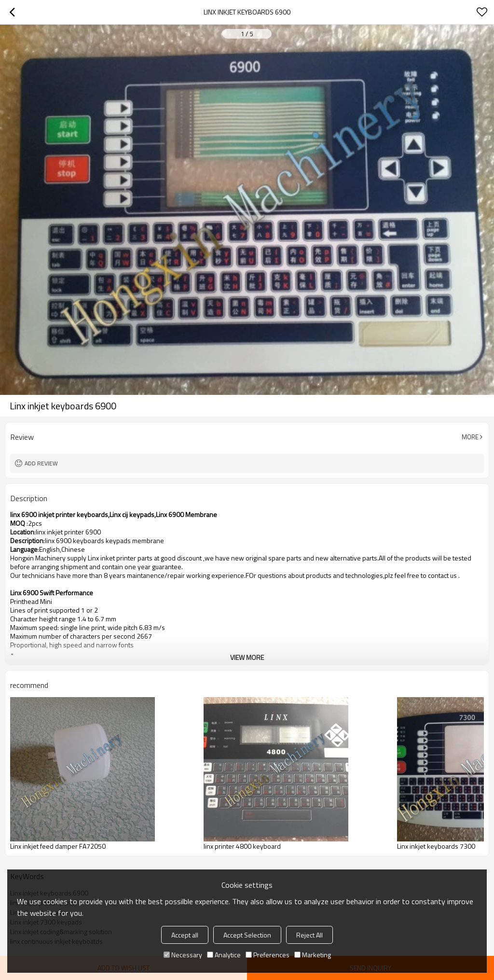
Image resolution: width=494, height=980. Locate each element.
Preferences (268, 955)
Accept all (185, 935)
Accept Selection (247, 935)
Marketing (313, 955)
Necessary (183, 955)
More (470, 437)
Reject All (309, 935)
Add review (41, 463)
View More (247, 657)
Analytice (224, 955)
